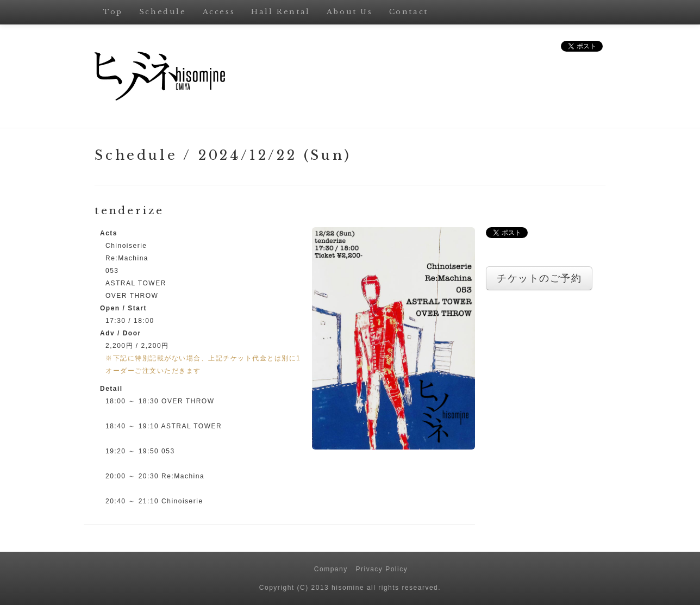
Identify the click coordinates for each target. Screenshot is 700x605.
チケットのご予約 (539, 278)
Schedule (163, 12)
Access (219, 12)
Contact (409, 12)
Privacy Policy (382, 569)
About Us (350, 12)
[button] (393, 338)
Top (113, 12)
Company (331, 569)
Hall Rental (281, 12)
